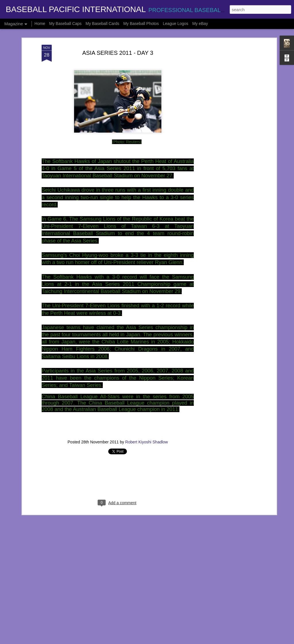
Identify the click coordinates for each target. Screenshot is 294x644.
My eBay (200, 24)
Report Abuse (182, 641)
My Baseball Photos (141, 24)
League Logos (176, 24)
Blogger (165, 641)
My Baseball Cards (102, 24)
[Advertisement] (225, 107)
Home (40, 24)
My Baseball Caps (65, 24)
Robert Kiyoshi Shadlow (147, 414)
